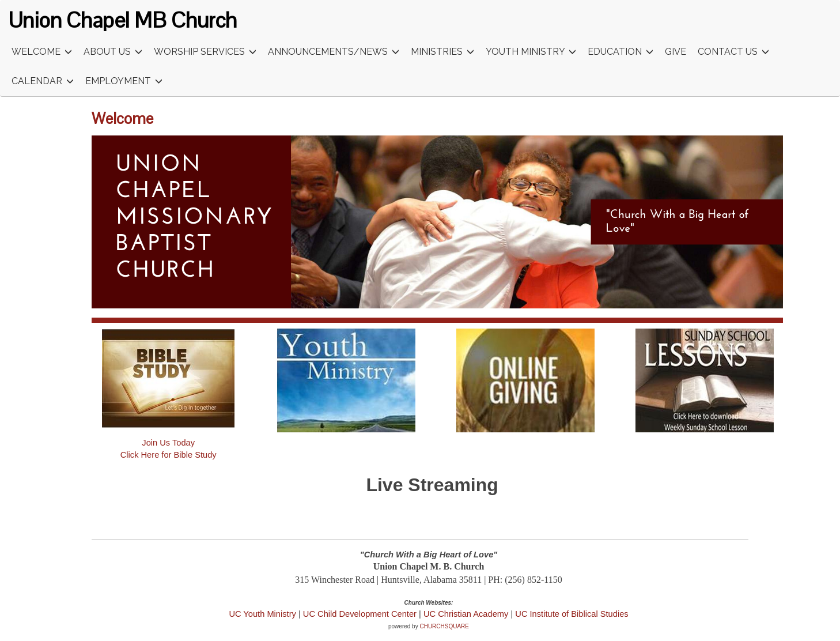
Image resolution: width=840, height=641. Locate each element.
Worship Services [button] (205, 52)
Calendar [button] (43, 82)
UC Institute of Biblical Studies (572, 614)
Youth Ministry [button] (531, 52)
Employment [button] (124, 82)
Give (676, 52)
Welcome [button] (42, 52)
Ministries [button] (442, 52)
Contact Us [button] (733, 52)
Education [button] (620, 52)
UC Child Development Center (361, 614)
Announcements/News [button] (334, 52)
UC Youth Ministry (262, 614)
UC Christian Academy (466, 614)
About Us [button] (113, 52)
